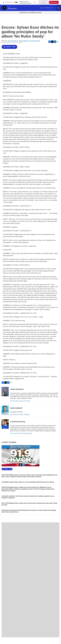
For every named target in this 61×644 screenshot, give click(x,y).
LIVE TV (44, 2)
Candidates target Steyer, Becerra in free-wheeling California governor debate (28, 482)
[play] (4, 8)
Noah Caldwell (23, 41)
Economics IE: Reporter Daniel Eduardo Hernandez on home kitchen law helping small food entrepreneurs (29, 511)
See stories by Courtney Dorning (21, 433)
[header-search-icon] (35, 2)
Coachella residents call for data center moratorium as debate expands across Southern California (28, 497)
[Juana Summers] (5, 392)
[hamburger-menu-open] (3, 2)
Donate (55, 2)
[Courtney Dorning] (5, 424)
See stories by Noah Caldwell (20, 414)
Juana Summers (13, 41)
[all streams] (59, 8)
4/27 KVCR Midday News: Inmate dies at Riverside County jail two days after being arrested (29, 504)
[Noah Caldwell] (5, 410)
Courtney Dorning (34, 41)
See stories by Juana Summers (20, 401)
